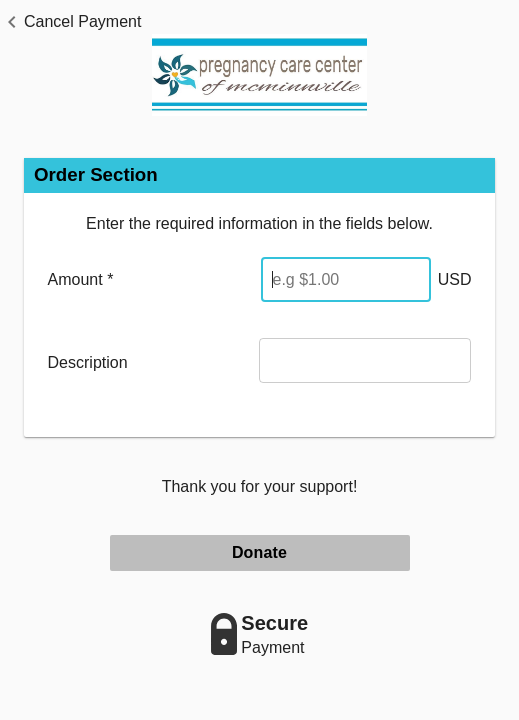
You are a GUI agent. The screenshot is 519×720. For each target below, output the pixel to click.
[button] (70, 22)
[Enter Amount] (346, 279)
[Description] (365, 360)
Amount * (81, 279)
